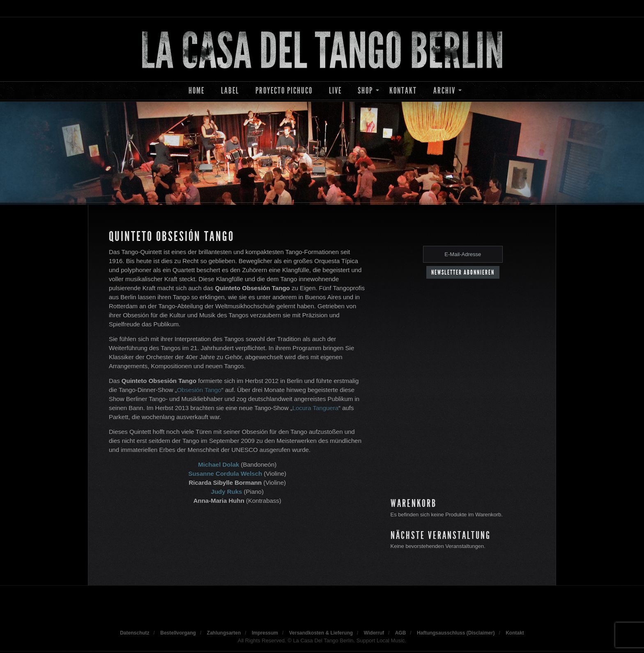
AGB (401, 633)
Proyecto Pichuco (284, 91)
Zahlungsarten (224, 633)
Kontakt (403, 91)
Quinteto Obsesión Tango (171, 236)
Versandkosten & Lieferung (321, 633)
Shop (365, 91)
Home (197, 91)
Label (230, 91)
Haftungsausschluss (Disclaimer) (456, 633)
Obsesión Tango (199, 390)
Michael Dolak (218, 464)
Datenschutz (135, 633)
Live (335, 91)
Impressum (265, 633)
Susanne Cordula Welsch (225, 473)
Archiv (444, 91)
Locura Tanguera (315, 408)
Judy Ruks (227, 491)
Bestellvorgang (178, 633)
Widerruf (374, 633)
